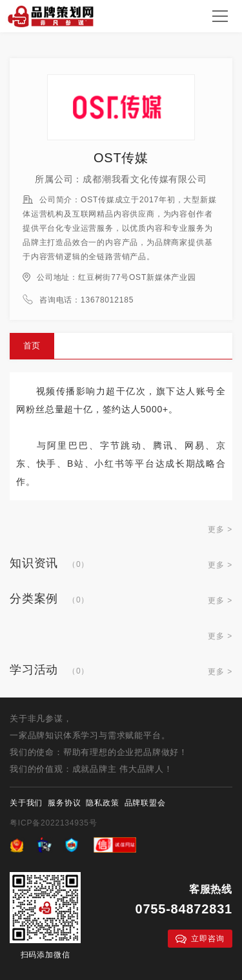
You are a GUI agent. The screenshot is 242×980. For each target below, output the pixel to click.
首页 (32, 346)
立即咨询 (200, 939)
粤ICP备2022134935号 (54, 823)
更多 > (220, 529)
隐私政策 (102, 803)
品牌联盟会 (145, 803)
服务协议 (64, 803)
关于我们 (26, 803)
